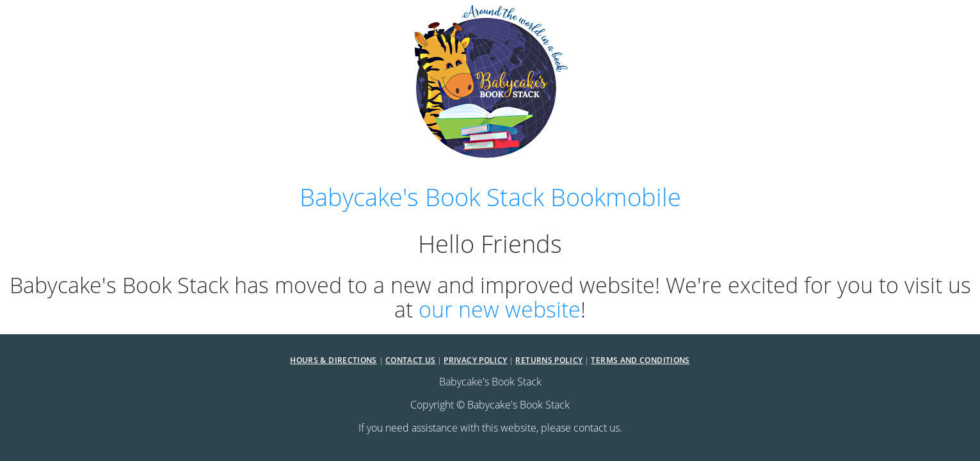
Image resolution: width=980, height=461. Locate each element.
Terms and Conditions (640, 360)
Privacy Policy (475, 360)
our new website (500, 309)
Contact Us (411, 360)
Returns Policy (549, 360)
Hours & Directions (333, 360)
